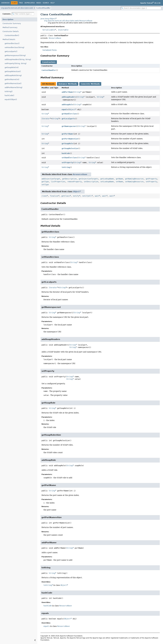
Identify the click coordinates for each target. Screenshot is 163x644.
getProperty (151, 179)
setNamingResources (134, 182)
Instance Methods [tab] (68, 84)
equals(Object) (11, 99)
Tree (21, 3)
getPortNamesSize (70, 139)
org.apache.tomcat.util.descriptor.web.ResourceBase (68, 21)
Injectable (63, 30)
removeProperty (75, 182)
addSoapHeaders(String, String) (18, 59)
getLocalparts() (11, 51)
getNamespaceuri (69, 126)
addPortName (67, 92)
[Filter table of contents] (23, 14)
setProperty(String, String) (16, 63)
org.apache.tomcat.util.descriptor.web (17, 8)
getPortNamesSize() (13, 83)
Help (52, 3)
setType (45, 185)
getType (45, 182)
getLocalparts (68, 119)
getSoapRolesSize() (13, 71)
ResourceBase (55, 38)
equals (65, 109)
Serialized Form (50, 50)
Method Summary (10, 27)
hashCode (66, 153)
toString (66, 167)
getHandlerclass (69, 114)
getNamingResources (134, 179)
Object (72, 109)
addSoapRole (67, 105)
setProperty (67, 162)
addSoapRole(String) (13, 75)
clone (44, 196)
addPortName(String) (13, 87)
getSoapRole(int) (12, 67)
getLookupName (107, 179)
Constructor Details (11, 31)
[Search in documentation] (141, 8)
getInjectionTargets (88, 179)
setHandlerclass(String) (14, 47)
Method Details (9, 39)
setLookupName (107, 182)
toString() (9, 91)
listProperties (58, 182)
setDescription (91, 182)
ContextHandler (43, 8)
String (77, 92)
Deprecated (30, 3)
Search (46, 3)
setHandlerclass (69, 158)
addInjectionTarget (51, 179)
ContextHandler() (12, 35)
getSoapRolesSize (70, 148)
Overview (5, 3)
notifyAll (87, 196)
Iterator (46, 119)
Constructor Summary (12, 23)
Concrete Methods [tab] (90, 84)
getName (119, 179)
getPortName (67, 134)
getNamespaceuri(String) (15, 55)
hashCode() (9, 95)
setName (119, 182)
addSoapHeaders (69, 97)
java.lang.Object (48, 19)
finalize (54, 196)
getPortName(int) (12, 79)
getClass (66, 196)
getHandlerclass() (12, 43)
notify (76, 196)
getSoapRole (67, 144)
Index (39, 3)
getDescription (69, 179)
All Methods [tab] (48, 84)
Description (8, 19)
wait (97, 196)
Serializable (49, 30)
